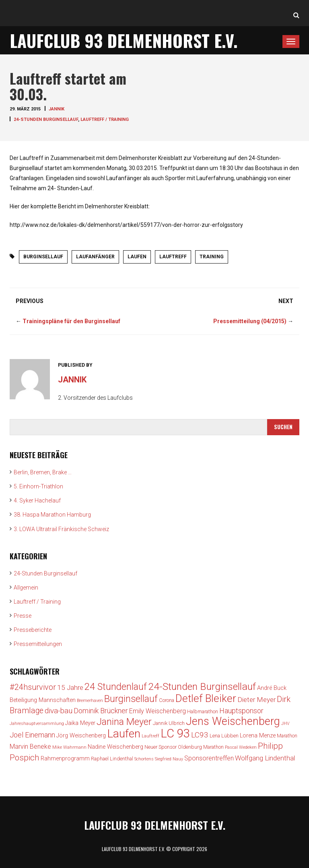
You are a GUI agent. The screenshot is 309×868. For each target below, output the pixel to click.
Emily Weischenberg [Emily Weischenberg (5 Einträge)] (158, 711)
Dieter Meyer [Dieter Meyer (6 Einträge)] (256, 700)
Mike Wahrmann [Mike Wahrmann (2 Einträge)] (69, 747)
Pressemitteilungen (38, 644)
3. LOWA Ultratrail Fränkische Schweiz (61, 529)
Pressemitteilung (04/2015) (250, 321)
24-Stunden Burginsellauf (46, 119)
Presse (23, 616)
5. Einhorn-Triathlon (38, 486)
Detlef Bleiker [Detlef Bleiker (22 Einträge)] (206, 698)
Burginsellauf (43, 257)
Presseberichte (33, 630)
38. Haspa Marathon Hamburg (52, 515)
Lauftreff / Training (105, 119)
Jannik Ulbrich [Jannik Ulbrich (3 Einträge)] (169, 723)
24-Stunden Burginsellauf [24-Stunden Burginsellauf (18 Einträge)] (202, 686)
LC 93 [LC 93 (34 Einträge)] (175, 733)
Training (212, 257)
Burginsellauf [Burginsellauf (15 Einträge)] (131, 699)
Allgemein (26, 588)
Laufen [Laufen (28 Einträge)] (124, 734)
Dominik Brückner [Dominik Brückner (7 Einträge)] (101, 711)
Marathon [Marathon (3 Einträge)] (287, 736)
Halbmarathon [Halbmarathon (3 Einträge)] (203, 711)
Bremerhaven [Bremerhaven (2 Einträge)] (90, 701)
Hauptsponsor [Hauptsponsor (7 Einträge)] (241, 711)
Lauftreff (173, 257)
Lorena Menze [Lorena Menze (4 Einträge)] (258, 736)
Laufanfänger (95, 257)
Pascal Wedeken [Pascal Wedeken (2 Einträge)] (241, 747)
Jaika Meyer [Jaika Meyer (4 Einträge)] (80, 723)
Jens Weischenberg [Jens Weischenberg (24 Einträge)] (233, 721)
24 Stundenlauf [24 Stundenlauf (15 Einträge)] (116, 687)
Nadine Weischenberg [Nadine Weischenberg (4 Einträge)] (115, 747)
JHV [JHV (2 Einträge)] (285, 724)
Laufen (137, 257)
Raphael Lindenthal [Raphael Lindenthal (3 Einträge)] (112, 759)
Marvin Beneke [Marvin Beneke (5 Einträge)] (30, 747)
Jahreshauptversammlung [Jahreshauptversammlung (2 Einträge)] (37, 724)
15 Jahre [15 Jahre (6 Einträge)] (70, 687)
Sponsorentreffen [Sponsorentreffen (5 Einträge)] (209, 758)
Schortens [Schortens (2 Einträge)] (144, 759)
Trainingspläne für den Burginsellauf (71, 321)
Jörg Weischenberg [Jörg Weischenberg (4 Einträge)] (81, 736)
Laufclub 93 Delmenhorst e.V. (124, 40)
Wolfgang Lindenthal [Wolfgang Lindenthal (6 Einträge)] (265, 758)
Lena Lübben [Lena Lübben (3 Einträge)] (224, 736)
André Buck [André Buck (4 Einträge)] (272, 688)
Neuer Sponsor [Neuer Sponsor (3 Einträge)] (161, 747)
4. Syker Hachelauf (37, 500)
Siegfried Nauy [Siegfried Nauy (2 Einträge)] (169, 759)
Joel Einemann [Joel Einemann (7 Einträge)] (32, 735)
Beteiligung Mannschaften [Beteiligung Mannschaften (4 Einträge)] (43, 700)
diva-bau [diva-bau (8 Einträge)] (59, 711)
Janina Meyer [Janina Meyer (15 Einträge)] (124, 722)
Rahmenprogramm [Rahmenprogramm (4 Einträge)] (65, 759)
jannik (57, 109)
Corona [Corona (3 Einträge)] (167, 700)
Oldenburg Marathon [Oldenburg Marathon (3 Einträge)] (201, 747)
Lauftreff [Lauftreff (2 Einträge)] (150, 736)
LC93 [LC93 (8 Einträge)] (200, 735)
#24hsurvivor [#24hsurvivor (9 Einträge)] (33, 687)
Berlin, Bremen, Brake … (43, 472)
